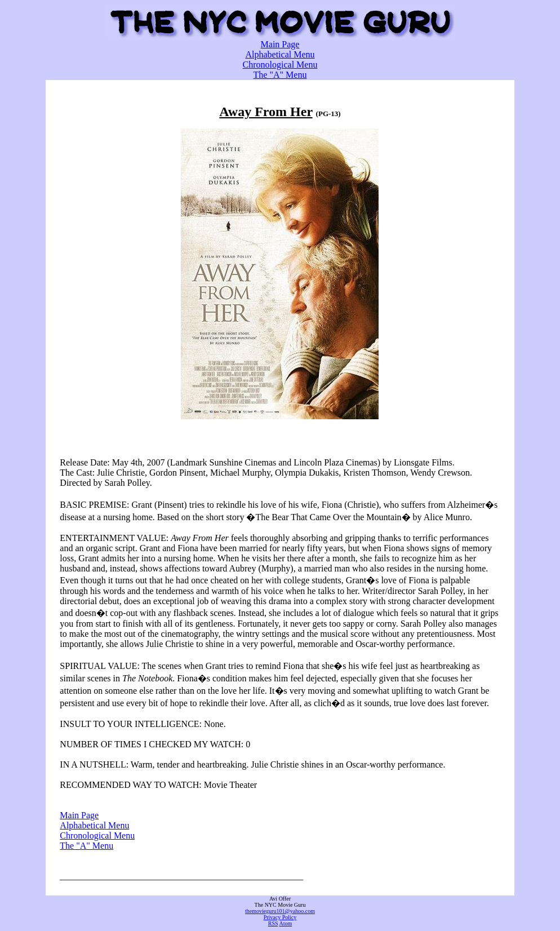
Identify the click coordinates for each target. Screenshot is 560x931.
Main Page (280, 44)
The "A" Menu (280, 75)
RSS (273, 923)
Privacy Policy (280, 917)
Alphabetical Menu (280, 54)
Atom (285, 923)
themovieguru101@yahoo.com (280, 911)
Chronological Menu (280, 65)
